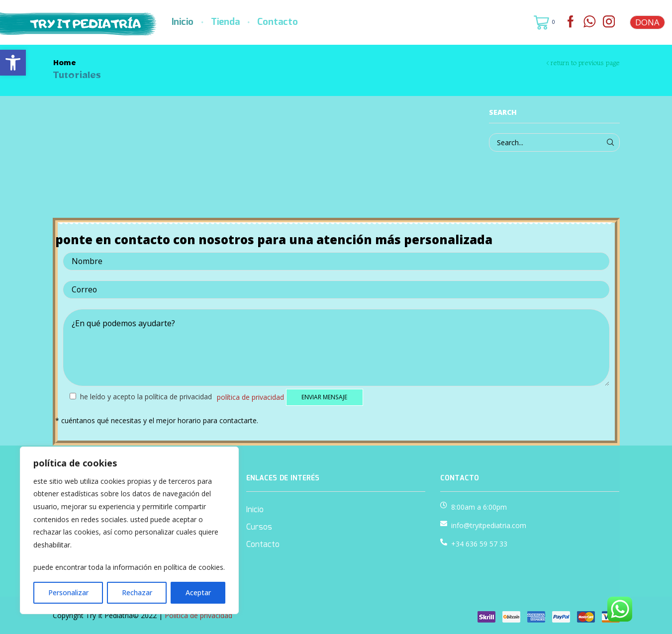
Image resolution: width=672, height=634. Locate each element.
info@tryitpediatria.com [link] (489, 525)
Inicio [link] (183, 22)
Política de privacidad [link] (250, 397)
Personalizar (68, 592)
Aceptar (198, 592)
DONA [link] (647, 22)
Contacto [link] (278, 22)
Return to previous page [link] (585, 63)
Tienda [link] (225, 22)
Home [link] (65, 63)
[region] (129, 530)
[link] (13, 63)
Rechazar (137, 592)
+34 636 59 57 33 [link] (479, 544)
